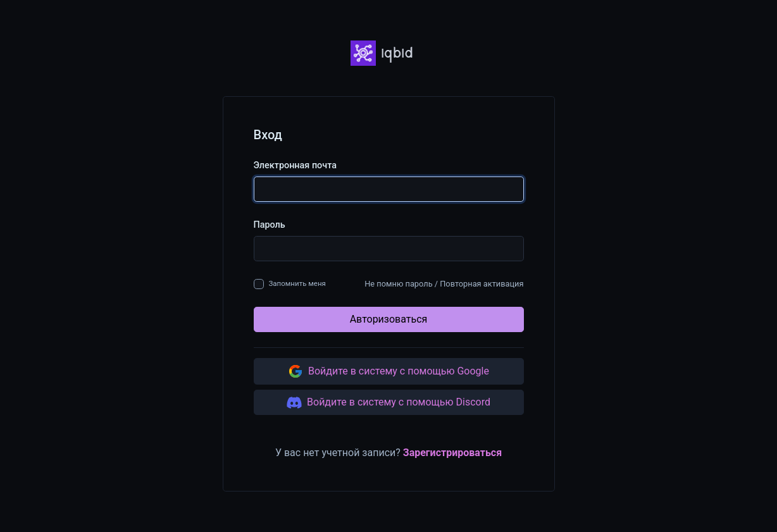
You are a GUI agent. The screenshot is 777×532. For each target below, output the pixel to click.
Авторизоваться (389, 319)
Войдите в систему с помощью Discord (388, 402)
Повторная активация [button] (482, 284)
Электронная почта (295, 165)
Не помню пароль (398, 284)
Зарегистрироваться (452, 453)
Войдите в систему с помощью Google (388, 371)
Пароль (270, 225)
